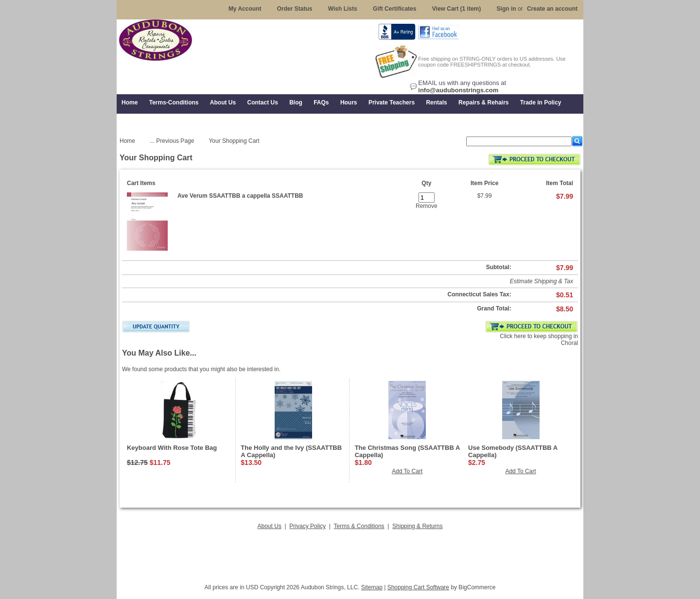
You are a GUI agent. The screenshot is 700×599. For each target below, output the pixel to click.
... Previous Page (172, 141)
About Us (270, 526)
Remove (427, 206)
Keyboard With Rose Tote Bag (172, 448)
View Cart (457, 9)
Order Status (295, 9)
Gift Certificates (394, 9)
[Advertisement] (350, 554)
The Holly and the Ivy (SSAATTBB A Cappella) (291, 451)
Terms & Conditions (359, 526)
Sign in (507, 9)
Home (127, 141)
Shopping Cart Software (418, 587)
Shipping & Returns (417, 526)
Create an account (552, 9)
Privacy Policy (307, 526)
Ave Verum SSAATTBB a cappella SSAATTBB (240, 196)
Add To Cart (407, 471)
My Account (245, 9)
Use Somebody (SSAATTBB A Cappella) (513, 451)
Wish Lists (343, 9)
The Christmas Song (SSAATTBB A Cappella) (407, 451)
